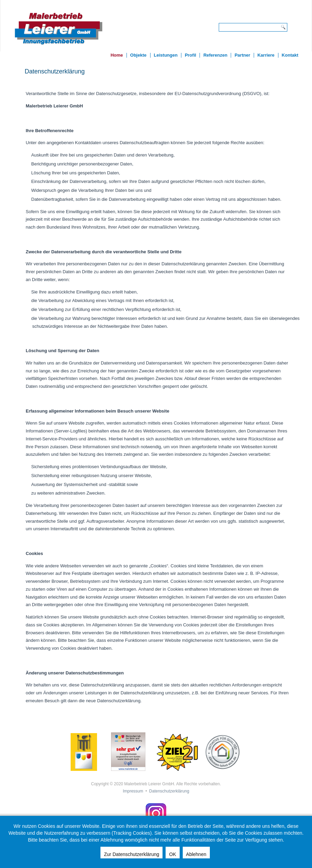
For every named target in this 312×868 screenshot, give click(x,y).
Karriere (266, 55)
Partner (242, 55)
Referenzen (215, 55)
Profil (190, 55)
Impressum (133, 791)
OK (172, 854)
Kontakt (290, 55)
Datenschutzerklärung (169, 791)
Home (117, 55)
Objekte (139, 55)
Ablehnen (196, 854)
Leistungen (166, 55)
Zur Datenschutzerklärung (131, 854)
